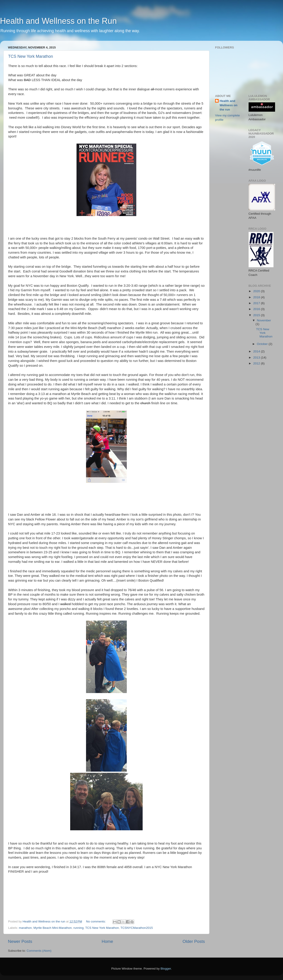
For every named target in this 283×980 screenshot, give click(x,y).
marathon (25, 928)
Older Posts (194, 941)
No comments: (96, 921)
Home (107, 941)
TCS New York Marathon (31, 56)
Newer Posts (20, 941)
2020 (257, 291)
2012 (257, 363)
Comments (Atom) (39, 951)
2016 (257, 309)
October (263, 344)
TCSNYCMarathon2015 (137, 928)
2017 (257, 303)
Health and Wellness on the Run (58, 21)
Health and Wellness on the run (229, 105)
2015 (257, 315)
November (264, 320)
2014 (257, 351)
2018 (257, 297)
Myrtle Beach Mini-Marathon (53, 928)
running (78, 928)
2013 (257, 358)
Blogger (166, 969)
